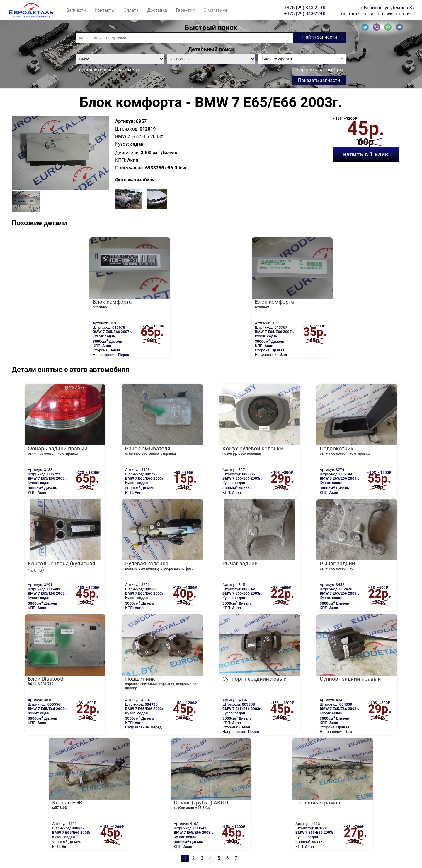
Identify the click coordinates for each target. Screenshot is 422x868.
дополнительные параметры (111, 70)
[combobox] (302, 59)
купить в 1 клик (366, 154)
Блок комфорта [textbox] (277, 59)
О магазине (216, 10)
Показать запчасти (319, 80)
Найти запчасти (320, 37)
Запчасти (76, 10)
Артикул (124, 121)
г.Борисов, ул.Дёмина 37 (388, 8)
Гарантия (185, 10)
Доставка (157, 10)
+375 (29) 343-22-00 (305, 13)
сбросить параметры (320, 70)
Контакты (105, 10)
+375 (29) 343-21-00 (305, 8)
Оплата (131, 10)
